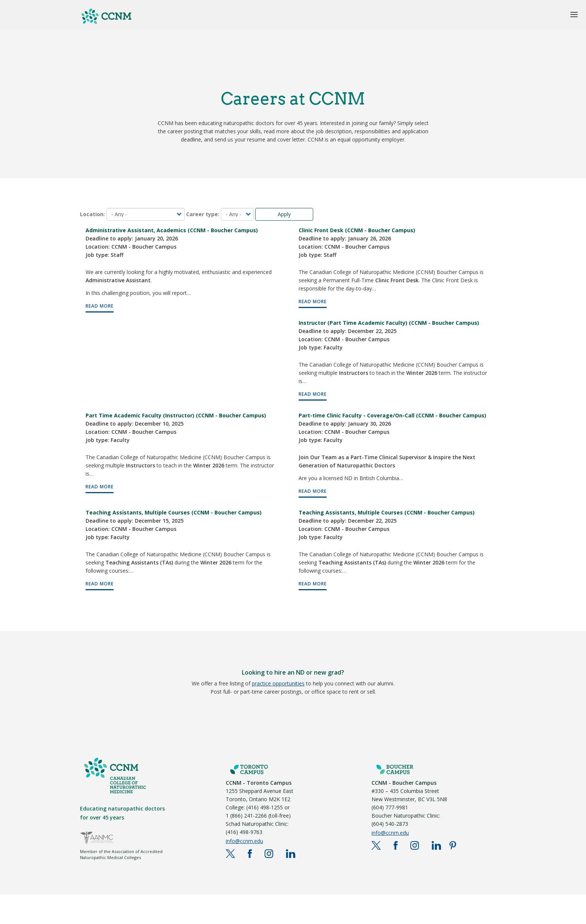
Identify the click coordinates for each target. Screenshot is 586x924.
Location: (92, 214)
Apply (284, 214)
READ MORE (100, 306)
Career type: (203, 214)
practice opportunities (278, 683)
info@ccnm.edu (244, 841)
